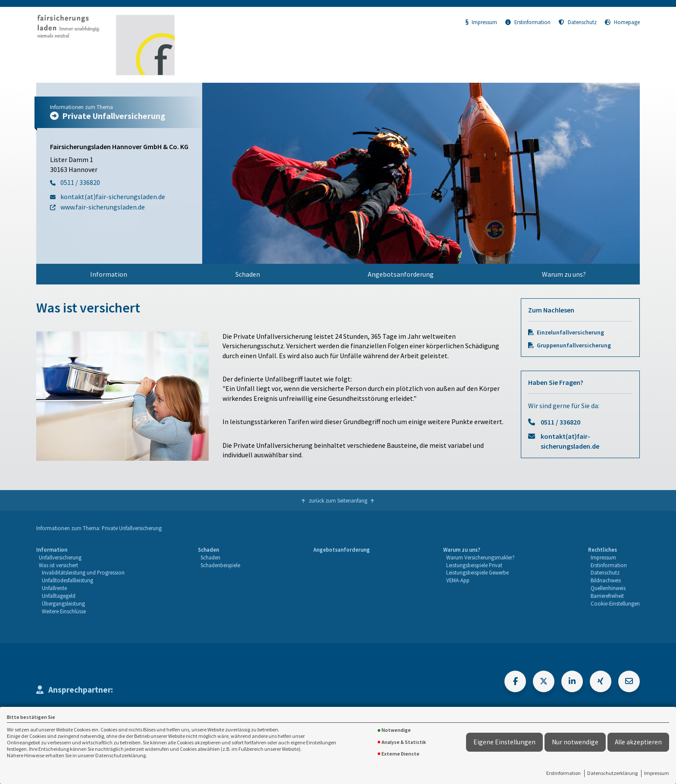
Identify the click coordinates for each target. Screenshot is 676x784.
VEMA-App (458, 580)
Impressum (657, 773)
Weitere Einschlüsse (64, 611)
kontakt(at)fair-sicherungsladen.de (570, 441)
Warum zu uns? (564, 274)
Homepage (622, 22)
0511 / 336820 (560, 422)
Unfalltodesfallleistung (67, 580)
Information (109, 274)
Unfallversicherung (60, 557)
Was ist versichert (58, 565)
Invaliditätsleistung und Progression (83, 572)
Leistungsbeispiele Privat (474, 565)
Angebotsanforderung (401, 274)
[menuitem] (109, 274)
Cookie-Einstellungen (615, 603)
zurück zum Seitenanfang (338, 500)
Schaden (248, 274)
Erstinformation (563, 773)
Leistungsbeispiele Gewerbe (477, 572)
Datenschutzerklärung (612, 773)
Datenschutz (578, 22)
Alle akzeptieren (638, 742)
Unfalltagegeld (59, 596)
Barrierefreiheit (607, 596)
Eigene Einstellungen (504, 742)
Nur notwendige (575, 742)
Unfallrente (54, 588)
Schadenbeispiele (220, 565)
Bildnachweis (606, 580)
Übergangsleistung (63, 603)
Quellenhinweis (608, 588)
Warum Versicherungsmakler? (480, 557)
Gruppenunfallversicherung (574, 345)
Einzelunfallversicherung (570, 333)
